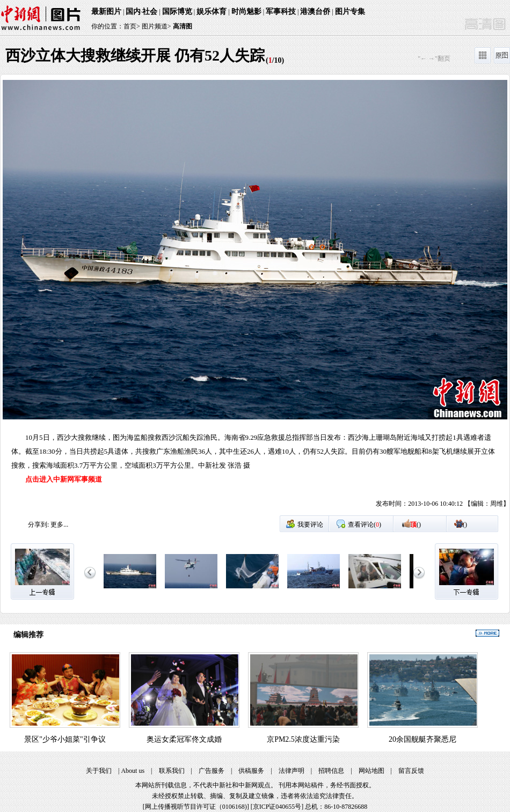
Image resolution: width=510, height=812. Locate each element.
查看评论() (365, 525)
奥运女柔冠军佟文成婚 (184, 739)
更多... (59, 525)
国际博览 (177, 12)
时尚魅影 (246, 12)
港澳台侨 (315, 12)
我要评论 (310, 525)
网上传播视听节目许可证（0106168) (196, 807)
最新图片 (106, 12)
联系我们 (172, 771)
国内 (133, 12)
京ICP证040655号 (277, 807)
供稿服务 (251, 771)
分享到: (38, 525)
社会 (150, 12)
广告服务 (212, 771)
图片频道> (156, 26)
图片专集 (350, 12)
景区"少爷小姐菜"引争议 (65, 739)
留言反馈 (411, 771)
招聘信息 (331, 771)
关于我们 (99, 771)
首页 (130, 26)
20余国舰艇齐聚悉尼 (422, 739)
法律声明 (292, 771)
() (416, 525)
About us (133, 771)
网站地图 (371, 771)
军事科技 (281, 12)
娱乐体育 (212, 12)
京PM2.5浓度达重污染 (303, 739)
